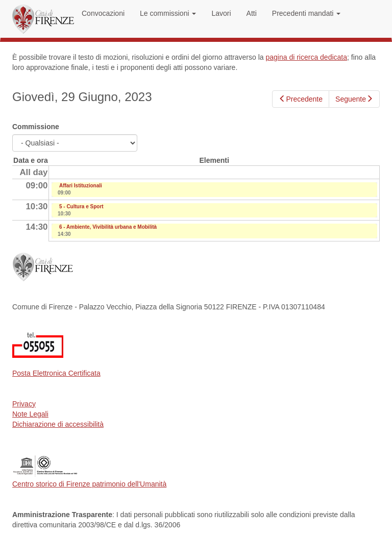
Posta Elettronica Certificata (56, 373)
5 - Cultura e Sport (81, 206)
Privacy (24, 404)
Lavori (221, 13)
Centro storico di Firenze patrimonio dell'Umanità (89, 484)
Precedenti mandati (307, 13)
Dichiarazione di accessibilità (58, 424)
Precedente (301, 99)
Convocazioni (103, 13)
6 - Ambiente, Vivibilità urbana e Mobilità (108, 227)
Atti (252, 13)
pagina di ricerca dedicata (306, 57)
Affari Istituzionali (81, 186)
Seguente (354, 99)
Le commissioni (168, 13)
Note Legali (30, 414)
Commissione (36, 127)
